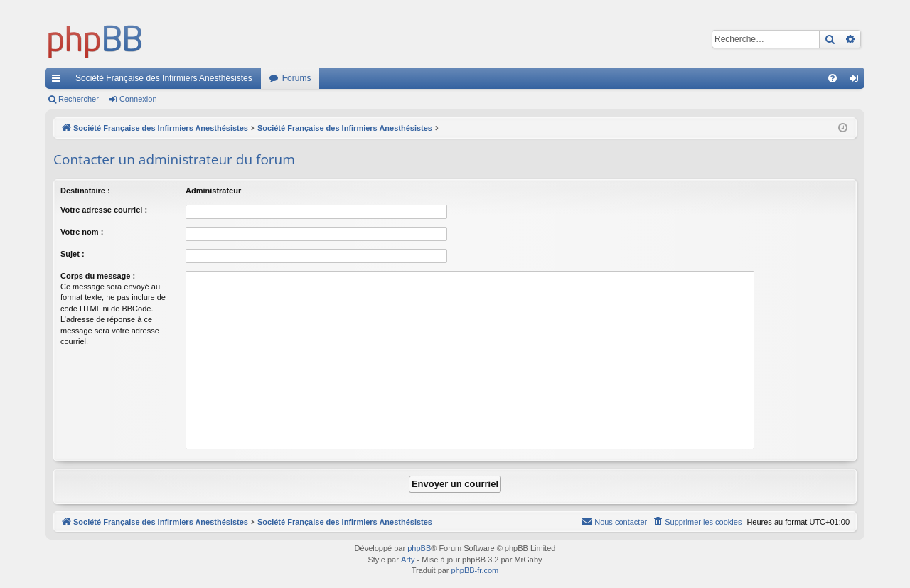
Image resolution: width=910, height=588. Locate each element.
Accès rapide (59, 81)
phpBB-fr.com (475, 570)
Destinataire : (85, 191)
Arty (408, 560)
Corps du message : (98, 276)
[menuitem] (833, 78)
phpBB (419, 548)
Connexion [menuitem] (857, 81)
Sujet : (73, 254)
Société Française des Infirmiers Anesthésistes (164, 78)
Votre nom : (82, 232)
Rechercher (79, 99)
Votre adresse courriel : (104, 210)
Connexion (138, 99)
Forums (297, 78)
